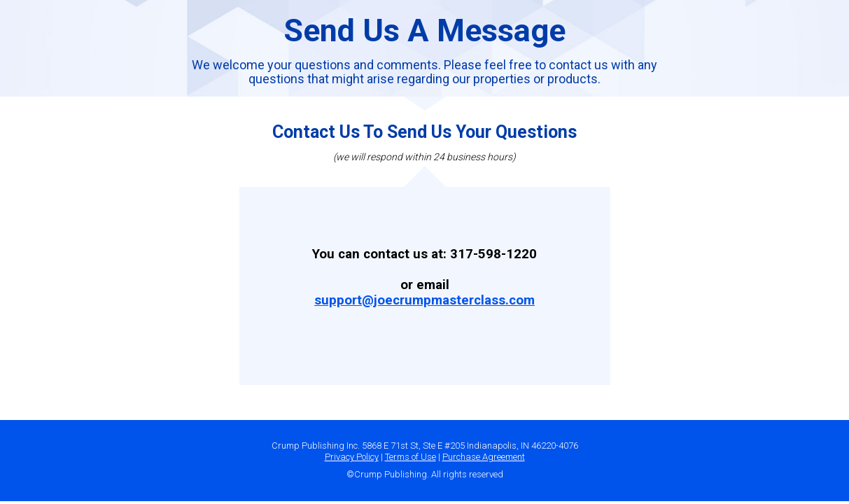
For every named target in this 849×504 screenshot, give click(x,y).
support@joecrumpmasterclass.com (424, 300)
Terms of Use (411, 457)
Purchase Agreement (484, 457)
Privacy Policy (352, 457)
